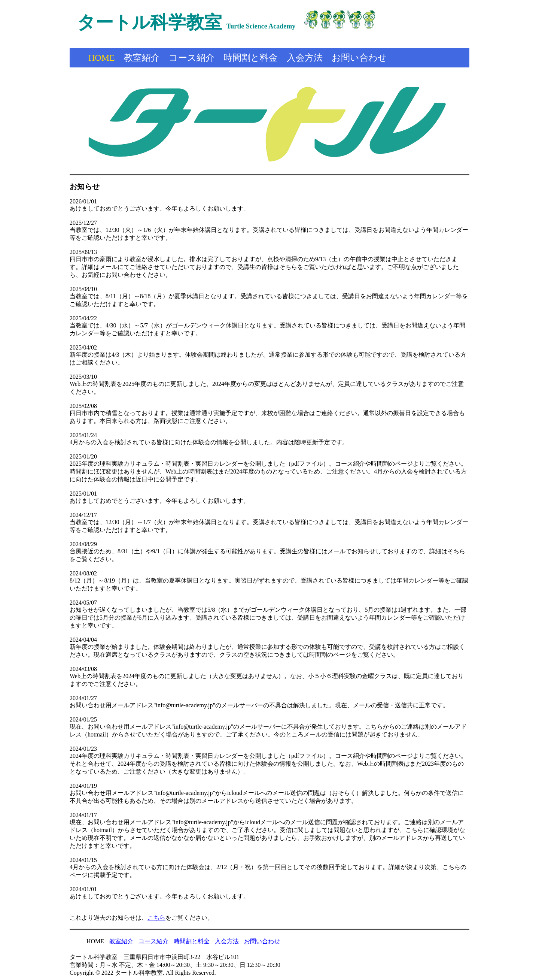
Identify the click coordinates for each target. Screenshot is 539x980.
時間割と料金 (251, 58)
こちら (156, 918)
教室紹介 (142, 58)
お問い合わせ (359, 58)
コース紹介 (192, 58)
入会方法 (305, 58)
